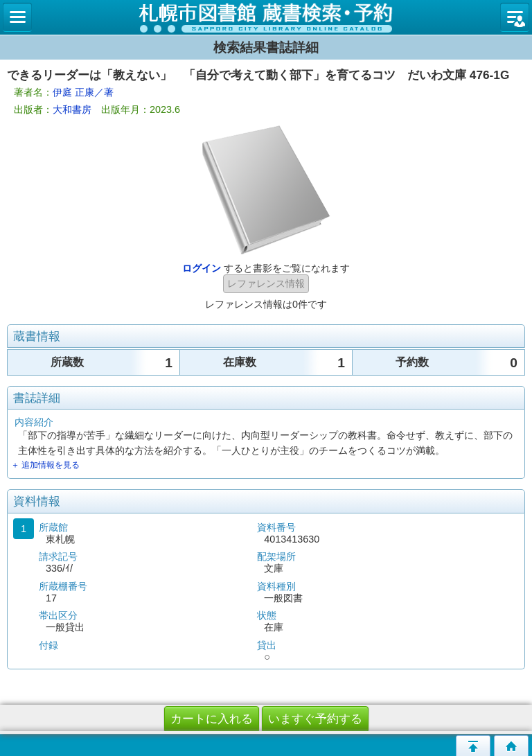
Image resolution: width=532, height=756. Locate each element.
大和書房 (72, 109)
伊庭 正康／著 (83, 92)
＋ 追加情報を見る (45, 465)
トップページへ (511, 746)
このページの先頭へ (473, 746)
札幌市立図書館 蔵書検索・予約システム (266, 17)
